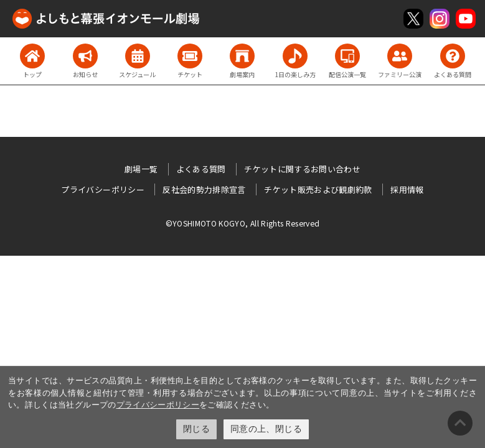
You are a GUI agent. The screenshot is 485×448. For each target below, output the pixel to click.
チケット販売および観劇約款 (318, 189)
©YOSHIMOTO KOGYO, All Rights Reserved (243, 223)
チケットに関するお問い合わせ (302, 169)
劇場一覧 (141, 169)
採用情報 (407, 189)
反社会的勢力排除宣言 (204, 189)
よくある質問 (201, 169)
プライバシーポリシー (158, 405)
